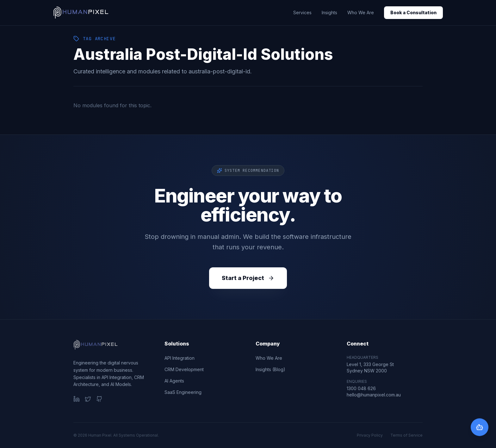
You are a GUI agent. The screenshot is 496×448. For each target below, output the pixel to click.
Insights (329, 12)
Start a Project (248, 278)
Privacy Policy (370, 435)
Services (302, 12)
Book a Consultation (413, 12)
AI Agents (174, 381)
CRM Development (184, 369)
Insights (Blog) (270, 369)
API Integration (180, 358)
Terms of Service (406, 435)
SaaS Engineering (183, 392)
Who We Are (361, 12)
